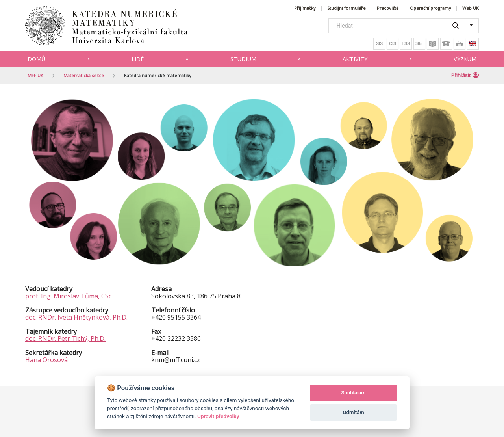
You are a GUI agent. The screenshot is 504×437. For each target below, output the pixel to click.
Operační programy (431, 8)
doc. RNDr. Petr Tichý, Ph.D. (65, 338)
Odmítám (354, 412)
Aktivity (355, 59)
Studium (243, 59)
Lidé (138, 59)
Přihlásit (465, 75)
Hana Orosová (46, 360)
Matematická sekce (84, 75)
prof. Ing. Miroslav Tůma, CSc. (69, 296)
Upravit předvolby (218, 416)
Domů (36, 59)
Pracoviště (388, 8)
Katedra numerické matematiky (158, 75)
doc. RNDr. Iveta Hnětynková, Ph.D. (76, 317)
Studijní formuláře (346, 8)
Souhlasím (354, 393)
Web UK (471, 8)
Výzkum (465, 59)
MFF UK (35, 75)
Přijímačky (305, 8)
